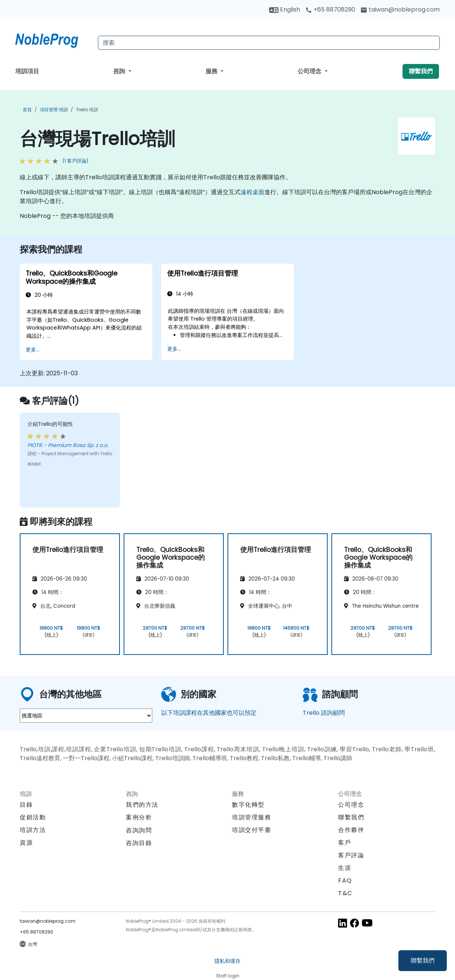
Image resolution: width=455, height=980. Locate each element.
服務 (212, 71)
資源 (26, 843)
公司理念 (310, 71)
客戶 (345, 843)
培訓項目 (27, 71)
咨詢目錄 (139, 843)
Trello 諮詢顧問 (324, 713)
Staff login (228, 976)
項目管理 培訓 (54, 110)
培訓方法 (33, 830)
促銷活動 (33, 817)
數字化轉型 (248, 805)
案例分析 (139, 817)
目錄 (26, 805)
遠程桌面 (252, 192)
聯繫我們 (423, 960)
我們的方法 (142, 805)
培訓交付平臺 (252, 830)
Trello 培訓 (87, 110)
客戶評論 (351, 855)
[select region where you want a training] (86, 716)
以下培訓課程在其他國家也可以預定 (209, 713)
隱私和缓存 (227, 961)
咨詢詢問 (139, 830)
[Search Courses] (269, 43)
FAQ (345, 881)
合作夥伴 (351, 830)
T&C (345, 893)
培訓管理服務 (252, 817)
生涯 (345, 868)
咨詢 (120, 71)
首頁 (27, 110)
